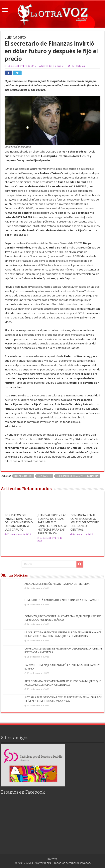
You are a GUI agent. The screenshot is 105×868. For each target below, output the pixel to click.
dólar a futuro (23, 476)
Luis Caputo (45, 476)
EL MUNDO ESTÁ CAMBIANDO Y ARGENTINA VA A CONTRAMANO (62, 600)
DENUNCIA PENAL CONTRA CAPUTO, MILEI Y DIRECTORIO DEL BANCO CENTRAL (85, 522)
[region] (33, 765)
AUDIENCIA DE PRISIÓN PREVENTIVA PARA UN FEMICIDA (57, 584)
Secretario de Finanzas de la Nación (78, 476)
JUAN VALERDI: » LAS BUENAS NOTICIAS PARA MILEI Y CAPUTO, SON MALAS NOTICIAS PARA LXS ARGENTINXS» (52, 524)
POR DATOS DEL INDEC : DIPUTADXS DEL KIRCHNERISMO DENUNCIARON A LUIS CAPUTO (19, 522)
